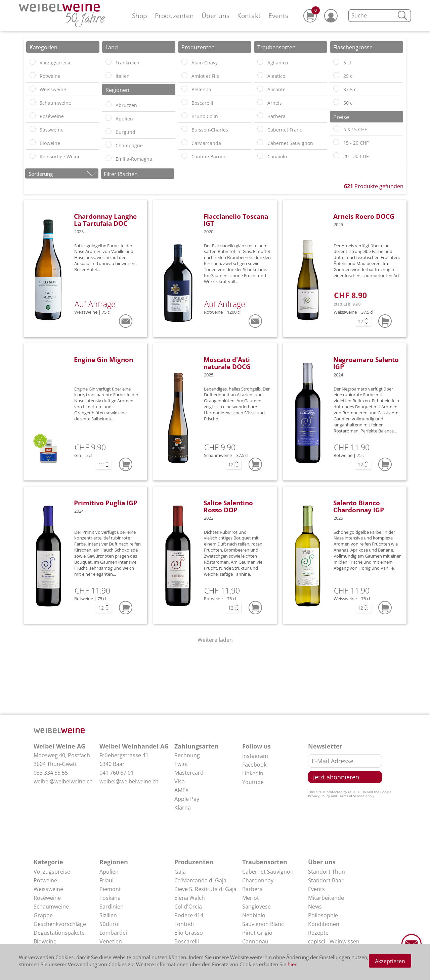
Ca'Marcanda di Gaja (200, 880)
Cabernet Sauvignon (268, 872)
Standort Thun (327, 872)
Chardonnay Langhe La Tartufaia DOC (105, 220)
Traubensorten (265, 862)
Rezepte (318, 933)
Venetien (111, 941)
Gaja (180, 872)
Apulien (109, 872)
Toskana (110, 898)
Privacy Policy (319, 796)
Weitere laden (215, 640)
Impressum (322, 950)
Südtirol (110, 924)
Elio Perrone (190, 950)
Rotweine (45, 880)
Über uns (216, 16)
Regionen (114, 862)
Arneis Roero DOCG (364, 216)
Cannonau (255, 941)
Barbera (252, 889)
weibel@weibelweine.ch (63, 781)
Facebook (254, 765)
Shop (140, 16)
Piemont (110, 889)
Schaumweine (51, 907)
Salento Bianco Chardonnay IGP (359, 506)
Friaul (106, 880)
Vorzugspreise (52, 872)
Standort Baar (326, 880)
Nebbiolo (254, 915)
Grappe (43, 915)
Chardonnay (258, 880)
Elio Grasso (189, 933)
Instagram (255, 756)
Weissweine (48, 889)
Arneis (250, 950)
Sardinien (112, 907)
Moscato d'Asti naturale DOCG (227, 363)
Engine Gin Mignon (103, 359)
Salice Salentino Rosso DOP (228, 506)
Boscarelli (187, 941)
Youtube (253, 782)
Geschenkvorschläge (60, 924)
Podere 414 (189, 915)
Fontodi (184, 924)
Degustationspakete (59, 933)
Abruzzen (112, 950)
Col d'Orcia (188, 907)
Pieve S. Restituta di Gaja (205, 889)
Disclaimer (321, 959)
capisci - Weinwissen (334, 941)
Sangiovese (256, 907)
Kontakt (249, 16)
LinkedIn (253, 773)
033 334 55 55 (51, 773)
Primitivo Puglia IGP (106, 503)
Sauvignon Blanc (263, 924)
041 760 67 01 (117, 773)
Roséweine (47, 898)
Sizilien (108, 915)
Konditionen (324, 924)
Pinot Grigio (257, 933)
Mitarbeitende (326, 898)
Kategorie (48, 862)
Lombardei (113, 933)
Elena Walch (190, 898)
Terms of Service (351, 796)
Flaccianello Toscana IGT (236, 220)
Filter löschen (121, 174)
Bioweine (45, 941)
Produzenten (174, 16)
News (315, 907)
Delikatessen (50, 950)
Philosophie (323, 915)
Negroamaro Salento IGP (366, 363)
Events (278, 16)
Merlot (251, 898)
